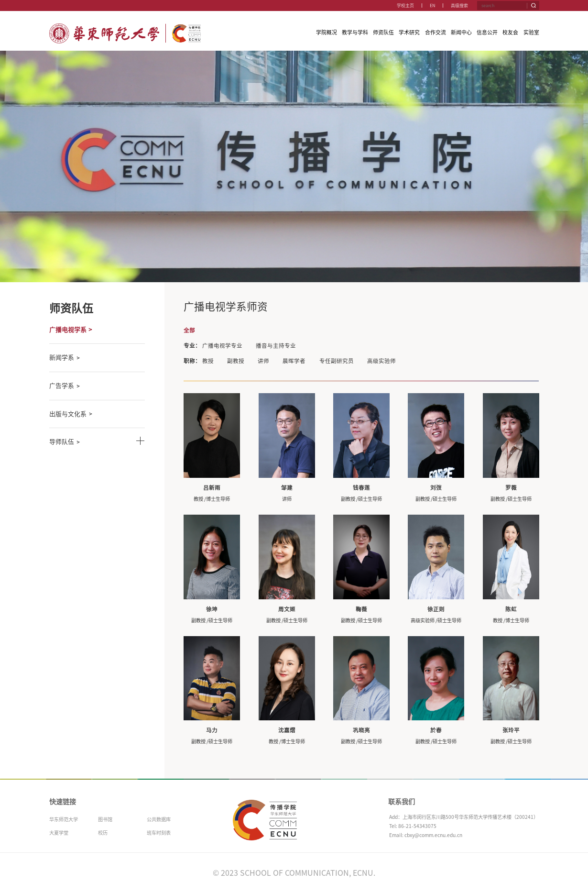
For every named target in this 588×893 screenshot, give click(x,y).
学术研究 (409, 32)
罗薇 (511, 488)
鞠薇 (361, 609)
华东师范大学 (64, 819)
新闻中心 (461, 32)
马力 (212, 730)
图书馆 (105, 819)
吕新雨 (212, 488)
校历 (103, 833)
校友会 (510, 32)
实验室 (531, 32)
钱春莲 (361, 488)
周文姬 (287, 609)
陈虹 (511, 609)
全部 (189, 330)
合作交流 (436, 32)
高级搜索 (459, 6)
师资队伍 (383, 32)
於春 (436, 730)
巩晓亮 (361, 730)
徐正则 (436, 609)
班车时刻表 (159, 833)
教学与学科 (355, 32)
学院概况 (327, 32)
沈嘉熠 (287, 730)
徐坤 (212, 609)
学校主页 (405, 6)
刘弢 (436, 488)
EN (432, 6)
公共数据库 (159, 819)
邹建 (287, 488)
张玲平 (511, 730)
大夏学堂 (59, 833)
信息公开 (487, 32)
